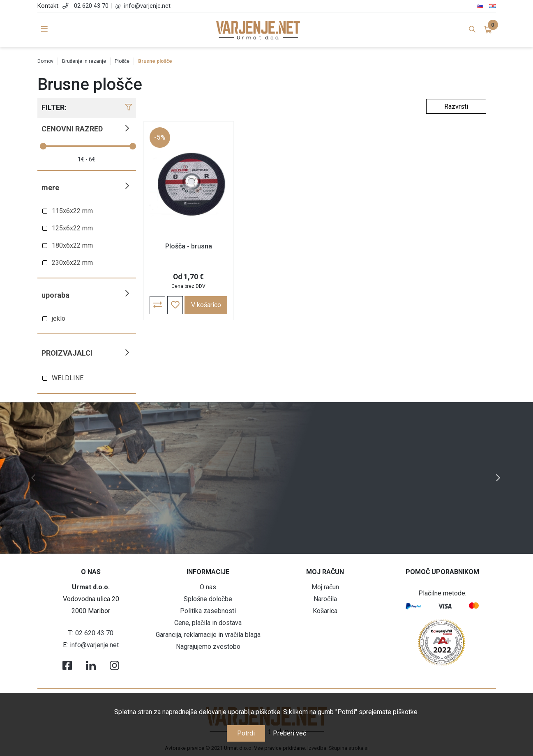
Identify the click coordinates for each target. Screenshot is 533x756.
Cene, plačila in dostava (208, 623)
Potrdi (246, 733)
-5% (160, 138)
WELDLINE (68, 378)
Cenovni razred (72, 129)
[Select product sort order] (456, 106)
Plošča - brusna (187, 247)
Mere (50, 187)
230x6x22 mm (72, 263)
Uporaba (55, 295)
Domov (45, 61)
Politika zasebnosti (208, 611)
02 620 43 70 (91, 6)
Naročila (325, 599)
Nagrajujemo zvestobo (208, 647)
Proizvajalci (67, 353)
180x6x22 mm (72, 245)
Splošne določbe (208, 599)
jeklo (59, 318)
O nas (208, 587)
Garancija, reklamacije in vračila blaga (208, 635)
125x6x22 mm (72, 228)
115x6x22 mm (72, 211)
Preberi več (290, 733)
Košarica (325, 611)
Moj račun (325, 587)
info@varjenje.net (147, 6)
